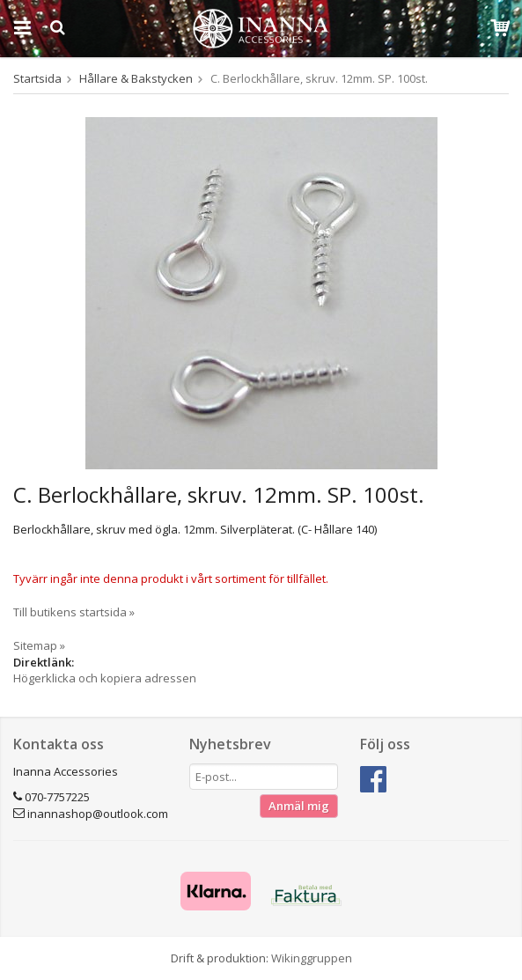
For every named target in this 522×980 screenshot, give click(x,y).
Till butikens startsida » (74, 612)
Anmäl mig (299, 806)
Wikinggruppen (312, 958)
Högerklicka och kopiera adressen (105, 678)
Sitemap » (39, 645)
